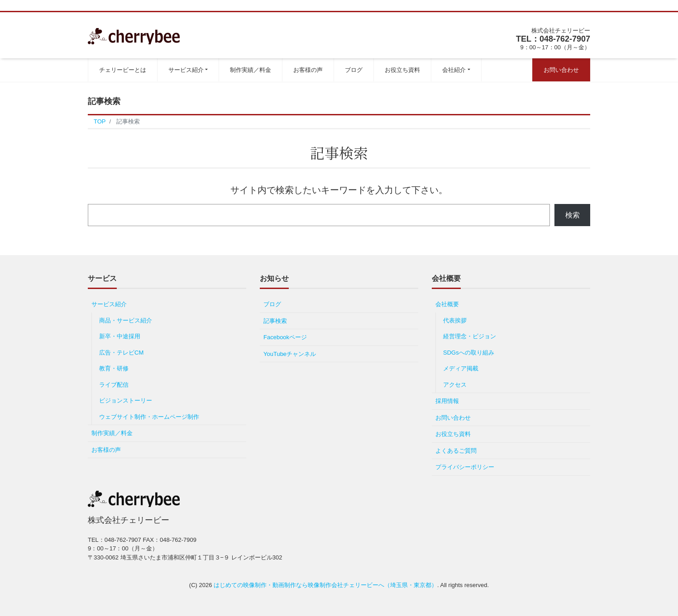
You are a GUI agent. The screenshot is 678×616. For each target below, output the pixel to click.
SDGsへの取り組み (469, 353)
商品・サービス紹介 (129, 320)
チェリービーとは (123, 70)
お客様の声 (308, 70)
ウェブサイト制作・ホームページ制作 (149, 417)
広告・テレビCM (121, 353)
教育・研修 (114, 368)
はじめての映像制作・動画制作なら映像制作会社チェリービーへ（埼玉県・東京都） (325, 585)
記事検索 (275, 321)
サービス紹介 (186, 70)
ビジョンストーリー (126, 400)
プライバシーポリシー (465, 467)
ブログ (354, 70)
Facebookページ (285, 337)
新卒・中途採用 (120, 336)
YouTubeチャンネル (290, 354)
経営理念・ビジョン (470, 336)
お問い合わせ (561, 70)
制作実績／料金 (251, 70)
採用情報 (447, 401)
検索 (573, 215)
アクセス (455, 385)
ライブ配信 (114, 385)
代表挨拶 (455, 320)
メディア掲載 (461, 368)
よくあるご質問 (456, 451)
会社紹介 (454, 70)
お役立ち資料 (402, 70)
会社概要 (447, 304)
